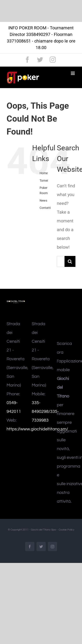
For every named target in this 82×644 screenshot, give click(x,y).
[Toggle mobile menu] (73, 73)
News (43, 200)
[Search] (70, 261)
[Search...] (61, 261)
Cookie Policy (66, 530)
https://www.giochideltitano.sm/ (37, 429)
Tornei (44, 181)
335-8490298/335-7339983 (45, 412)
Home (44, 173)
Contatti (45, 208)
